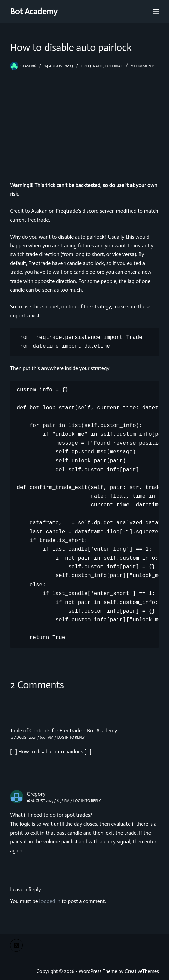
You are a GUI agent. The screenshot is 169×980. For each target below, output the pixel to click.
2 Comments (143, 66)
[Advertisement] (84, 121)
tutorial (114, 66)
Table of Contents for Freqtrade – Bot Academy (64, 730)
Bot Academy (34, 12)
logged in (50, 901)
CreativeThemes (142, 971)
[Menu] (156, 12)
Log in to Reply (71, 738)
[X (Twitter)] (16, 945)
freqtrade (92, 66)
